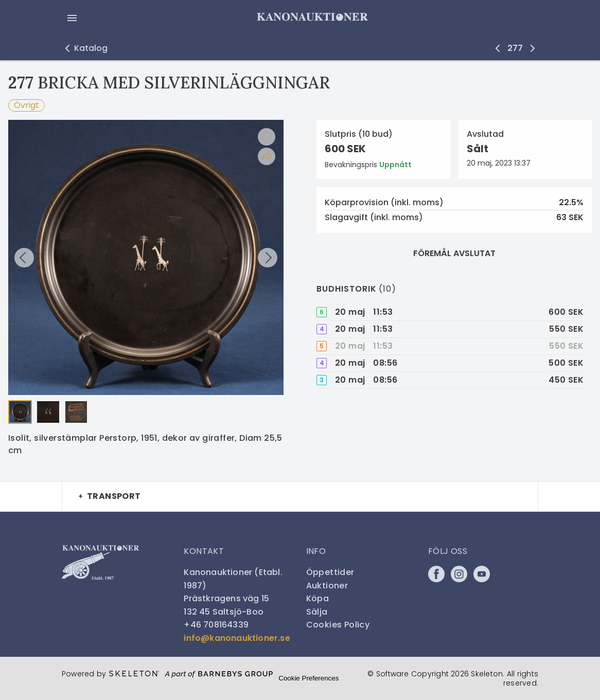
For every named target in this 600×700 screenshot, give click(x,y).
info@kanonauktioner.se (237, 638)
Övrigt (27, 105)
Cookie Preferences (308, 678)
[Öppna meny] (72, 18)
